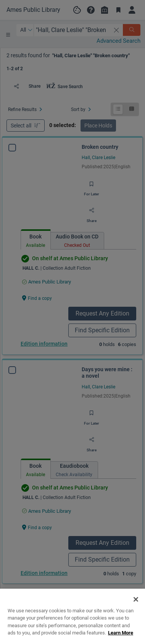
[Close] (136, 608)
